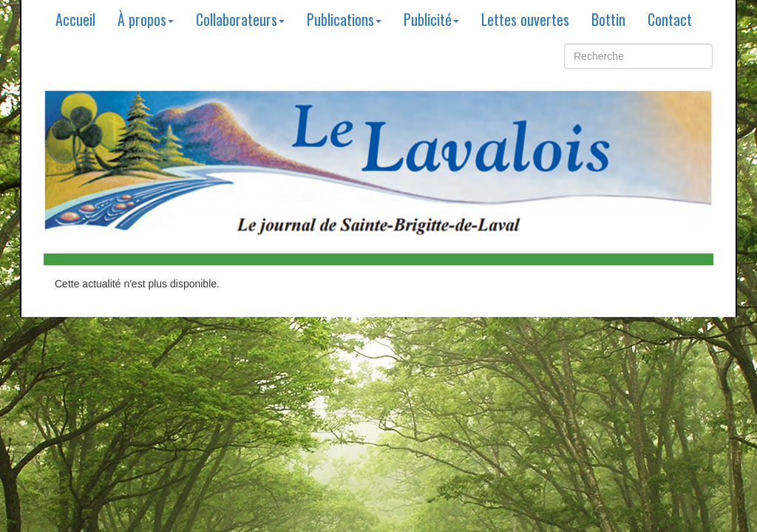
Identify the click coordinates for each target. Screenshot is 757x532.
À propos (146, 19)
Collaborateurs (240, 19)
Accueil (75, 19)
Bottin (608, 19)
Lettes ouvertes (525, 19)
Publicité (431, 19)
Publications (344, 19)
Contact (670, 19)
